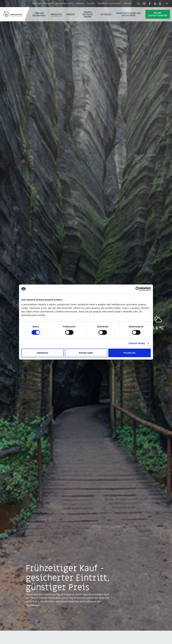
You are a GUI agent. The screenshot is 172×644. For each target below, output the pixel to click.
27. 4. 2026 (15, 641)
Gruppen (80, 3)
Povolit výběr (86, 353)
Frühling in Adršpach (43, 3)
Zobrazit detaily (137, 343)
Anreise (70, 14)
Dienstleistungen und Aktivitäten (128, 14)
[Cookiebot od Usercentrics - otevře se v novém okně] (138, 289)
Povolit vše (130, 353)
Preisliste (56, 14)
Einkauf (151, 637)
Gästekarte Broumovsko (109, 3)
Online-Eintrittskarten (158, 14)
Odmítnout (43, 353)
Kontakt (128, 3)
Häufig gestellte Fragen (88, 14)
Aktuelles (106, 14)
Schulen (91, 3)
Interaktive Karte (64, 3)
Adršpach (15, 14)
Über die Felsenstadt (39, 14)
